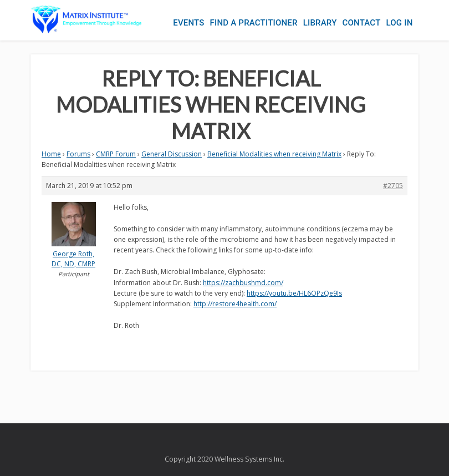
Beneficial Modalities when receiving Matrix (274, 154)
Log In (399, 23)
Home (51, 154)
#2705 (393, 186)
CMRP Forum (116, 154)
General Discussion (172, 154)
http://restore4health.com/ (235, 304)
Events (188, 23)
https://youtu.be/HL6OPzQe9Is (294, 293)
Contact (362, 23)
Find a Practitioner (254, 23)
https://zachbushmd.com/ (243, 283)
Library (320, 23)
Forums (78, 154)
